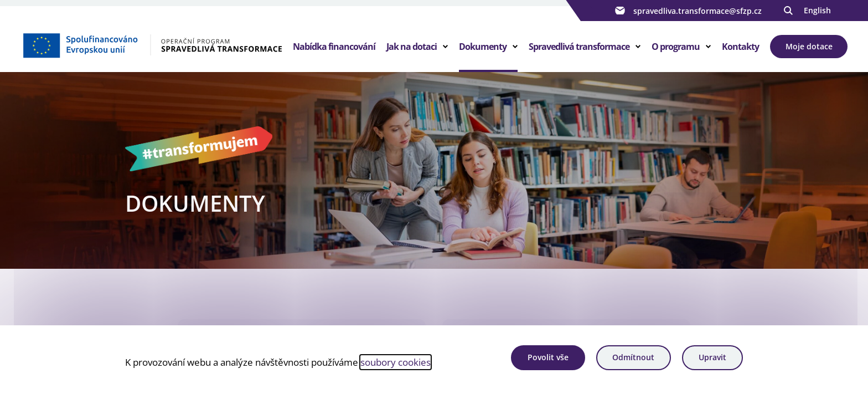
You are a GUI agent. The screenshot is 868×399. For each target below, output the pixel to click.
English (817, 10)
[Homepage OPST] (152, 45)
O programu (676, 47)
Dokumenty (483, 47)
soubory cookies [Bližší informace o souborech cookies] (396, 362)
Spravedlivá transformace (579, 47)
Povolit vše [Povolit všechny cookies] (548, 357)
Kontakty (740, 47)
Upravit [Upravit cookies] (712, 357)
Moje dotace (809, 46)
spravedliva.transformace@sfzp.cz (687, 11)
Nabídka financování (334, 47)
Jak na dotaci (412, 47)
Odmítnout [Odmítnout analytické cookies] (633, 357)
